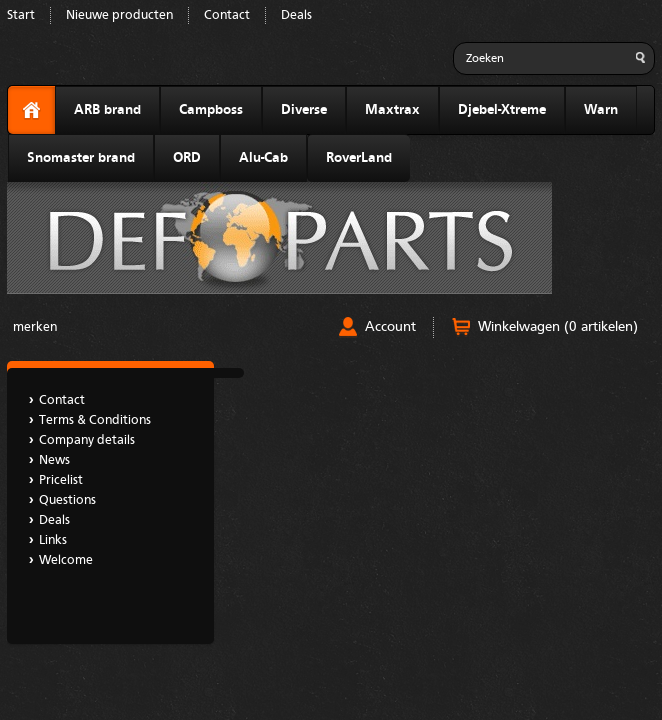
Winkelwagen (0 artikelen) (558, 327)
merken (35, 327)
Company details (87, 440)
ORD (187, 158)
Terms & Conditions (95, 420)
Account (390, 327)
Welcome (66, 560)
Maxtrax (392, 110)
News (54, 460)
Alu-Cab (263, 158)
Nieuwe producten (119, 15)
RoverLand (359, 158)
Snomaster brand (81, 158)
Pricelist (61, 480)
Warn (601, 110)
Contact (227, 15)
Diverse (304, 110)
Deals (296, 15)
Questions (67, 500)
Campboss (211, 110)
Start (21, 15)
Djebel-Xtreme (502, 110)
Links (53, 540)
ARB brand (107, 110)
